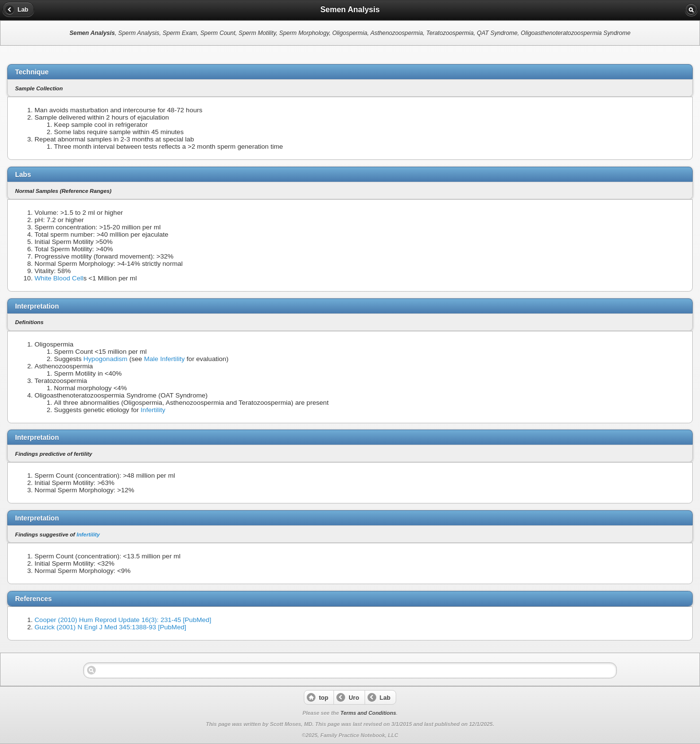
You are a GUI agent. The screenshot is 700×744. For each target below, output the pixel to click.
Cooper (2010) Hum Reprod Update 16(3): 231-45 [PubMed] (123, 620)
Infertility (153, 410)
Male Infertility (164, 359)
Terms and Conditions (368, 713)
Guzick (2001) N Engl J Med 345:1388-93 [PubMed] (110, 627)
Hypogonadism (105, 359)
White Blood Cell (59, 278)
